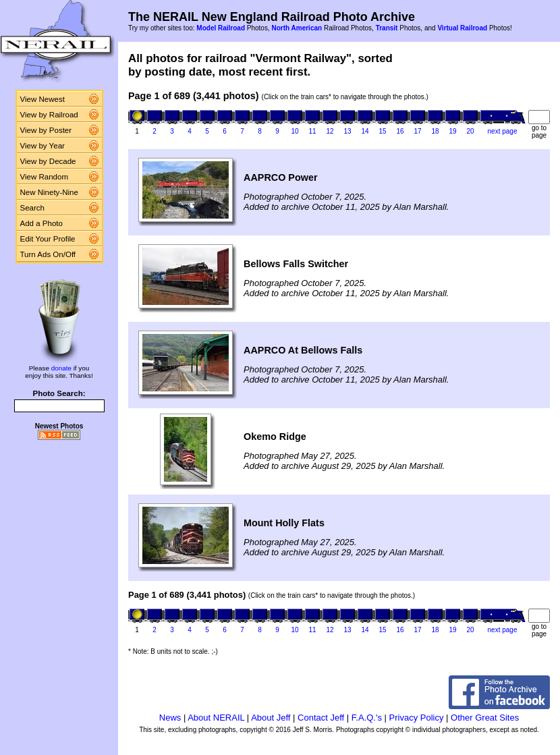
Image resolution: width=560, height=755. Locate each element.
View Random (44, 177)
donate (61, 368)
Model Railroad (221, 28)
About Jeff (271, 718)
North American (297, 28)
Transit (387, 28)
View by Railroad (49, 115)
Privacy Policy (417, 718)
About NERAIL (216, 718)
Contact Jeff (321, 718)
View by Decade (48, 161)
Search (33, 208)
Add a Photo (41, 223)
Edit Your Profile (48, 239)
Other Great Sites (485, 718)
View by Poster (46, 130)
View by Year (43, 146)
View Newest (43, 99)
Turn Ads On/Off (48, 254)
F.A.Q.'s (367, 718)
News (170, 718)
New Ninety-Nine (49, 192)
